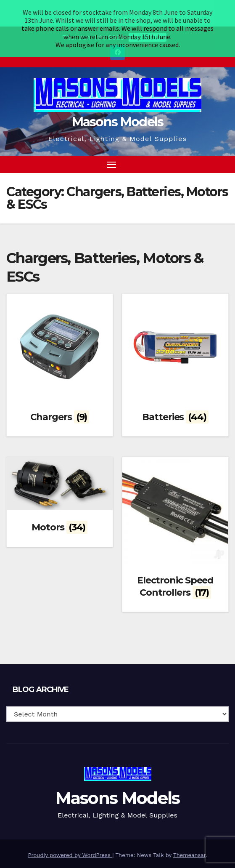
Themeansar (189, 835)
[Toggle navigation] (111, 144)
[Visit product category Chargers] (60, 341)
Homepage (20, 856)
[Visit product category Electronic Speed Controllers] (175, 510)
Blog (47, 856)
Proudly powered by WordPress (70, 835)
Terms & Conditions (85, 856)
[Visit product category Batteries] (175, 341)
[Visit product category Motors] (60, 478)
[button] (207, 144)
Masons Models (118, 102)
